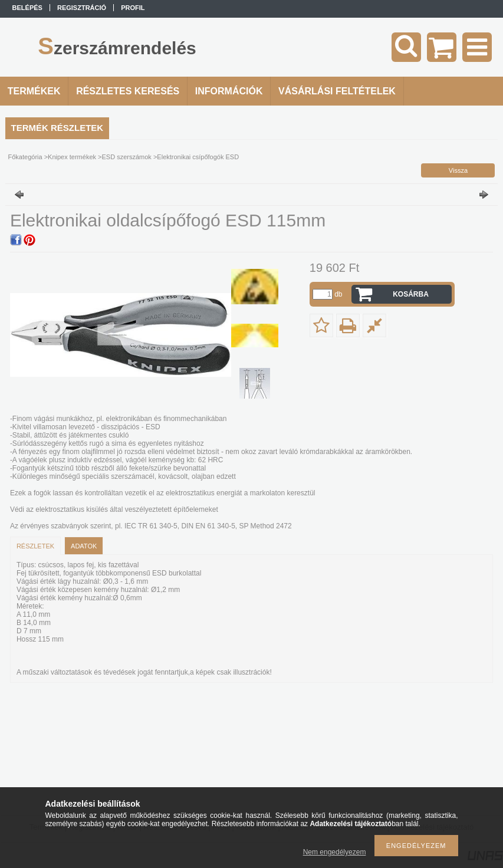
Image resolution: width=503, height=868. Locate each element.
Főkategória (25, 157)
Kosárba (411, 294)
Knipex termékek (72, 157)
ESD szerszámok (127, 157)
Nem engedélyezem (335, 852)
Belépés (27, 8)
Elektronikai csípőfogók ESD (198, 157)
